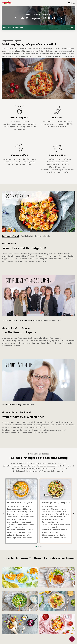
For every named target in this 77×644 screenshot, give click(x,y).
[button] (38, 28)
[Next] (74, 514)
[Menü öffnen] (72, 3)
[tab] (11, 236)
